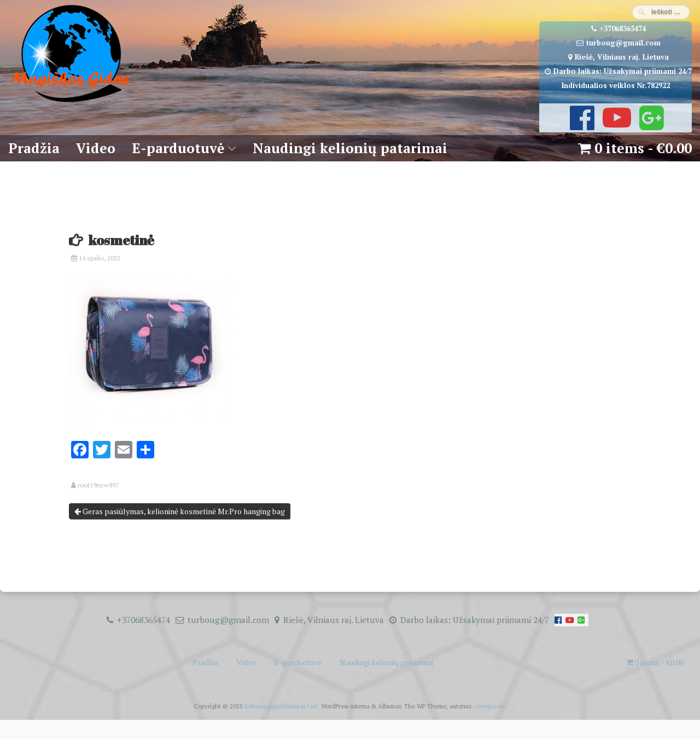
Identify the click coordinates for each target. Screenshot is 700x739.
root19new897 (98, 485)
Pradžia (34, 148)
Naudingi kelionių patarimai (350, 148)
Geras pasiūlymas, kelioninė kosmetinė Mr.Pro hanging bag (180, 511)
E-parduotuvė (178, 148)
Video (96, 148)
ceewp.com (489, 706)
